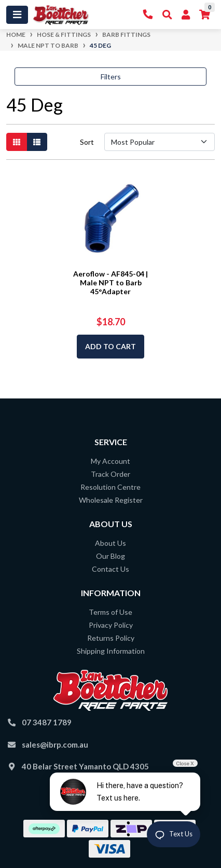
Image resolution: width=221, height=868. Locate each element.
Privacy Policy (111, 625)
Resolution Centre (111, 487)
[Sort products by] (160, 142)
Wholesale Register (111, 500)
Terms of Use (111, 612)
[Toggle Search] (167, 15)
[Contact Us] (148, 15)
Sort (87, 142)
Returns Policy (111, 638)
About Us (111, 543)
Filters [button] (111, 77)
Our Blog (111, 556)
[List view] (37, 142)
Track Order (111, 474)
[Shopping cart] (205, 15)
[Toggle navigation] (17, 15)
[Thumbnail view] (17, 142)
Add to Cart (111, 346)
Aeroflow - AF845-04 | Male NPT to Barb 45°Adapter (111, 283)
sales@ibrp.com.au (55, 745)
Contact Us (111, 569)
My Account (111, 461)
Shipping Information (111, 651)
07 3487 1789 (47, 722)
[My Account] (186, 15)
